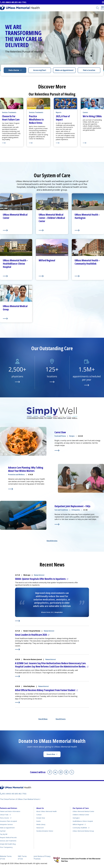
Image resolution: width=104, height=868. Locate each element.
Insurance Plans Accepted (8, 821)
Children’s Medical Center (81, 815)
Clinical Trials (4, 815)
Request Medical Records (8, 837)
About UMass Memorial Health (47, 811)
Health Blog (8, 844)
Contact (39, 815)
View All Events (61, 719)
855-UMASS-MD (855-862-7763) (14, 2)
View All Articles (52, 541)
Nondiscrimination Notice (45, 831)
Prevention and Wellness (16, 475)
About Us (40, 808)
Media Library (41, 824)
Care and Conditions (61, 510)
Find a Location (89, 70)
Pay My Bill (4, 834)
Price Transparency (6, 847)
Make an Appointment (64, 70)
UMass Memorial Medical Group (83, 831)
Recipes (72, 436)
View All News (43, 719)
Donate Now (51, 754)
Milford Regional (78, 824)
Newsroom (40, 828)
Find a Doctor (14, 70)
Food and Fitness (60, 436)
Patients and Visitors (9, 808)
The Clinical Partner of (19, 799)
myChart (3, 831)
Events (39, 821)
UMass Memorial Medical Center (83, 811)
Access (40, 70)
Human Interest (39, 575)
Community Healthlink (80, 828)
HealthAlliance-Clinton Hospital (83, 821)
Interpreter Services (6, 824)
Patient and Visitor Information (10, 811)
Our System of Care (81, 808)
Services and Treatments (8, 841)
